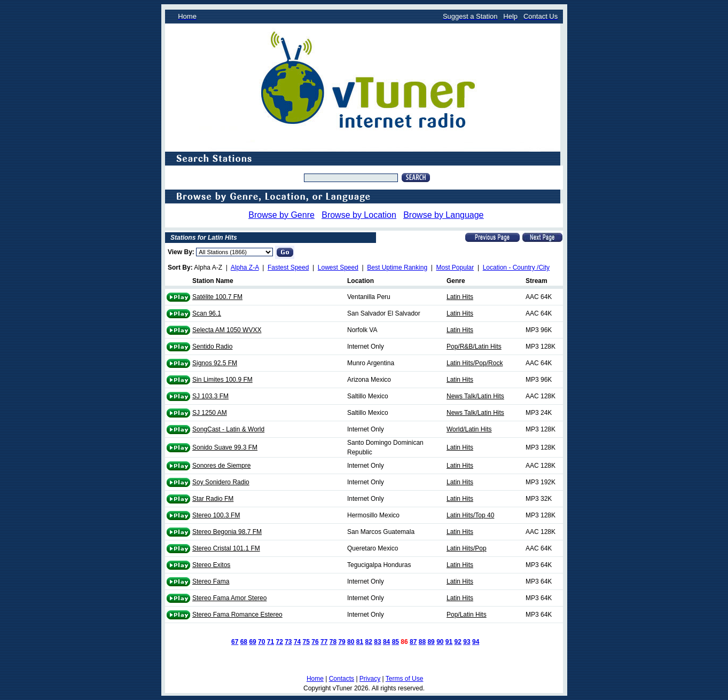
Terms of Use (405, 679)
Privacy (370, 679)
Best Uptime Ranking (397, 268)
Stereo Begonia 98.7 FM (227, 532)
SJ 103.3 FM (210, 396)
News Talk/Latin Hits (475, 396)
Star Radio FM (213, 499)
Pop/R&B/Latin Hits (474, 347)
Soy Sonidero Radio (221, 482)
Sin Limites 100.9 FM (222, 380)
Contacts (342, 679)
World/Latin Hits (469, 429)
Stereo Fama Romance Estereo (237, 615)
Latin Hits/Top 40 (470, 515)
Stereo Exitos (211, 565)
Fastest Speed (288, 268)
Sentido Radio (212, 347)
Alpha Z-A (245, 268)
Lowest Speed (338, 268)
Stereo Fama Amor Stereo (229, 598)
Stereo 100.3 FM (216, 515)
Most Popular (455, 268)
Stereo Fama (211, 581)
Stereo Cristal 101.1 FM (226, 548)
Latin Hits (460, 297)
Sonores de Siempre (221, 466)
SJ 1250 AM (210, 413)
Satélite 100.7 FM (217, 297)
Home (315, 679)
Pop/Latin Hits (467, 615)
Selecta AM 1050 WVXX (227, 330)
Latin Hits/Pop (467, 548)
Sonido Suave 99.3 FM (225, 447)
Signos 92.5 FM (215, 363)
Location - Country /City (516, 268)
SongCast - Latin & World (228, 429)
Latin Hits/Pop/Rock (475, 363)
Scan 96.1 (207, 313)
